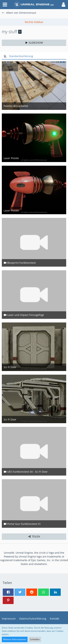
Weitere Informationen (15, 639)
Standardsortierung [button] (21, 56)
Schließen (35, 639)
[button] (5, 5)
